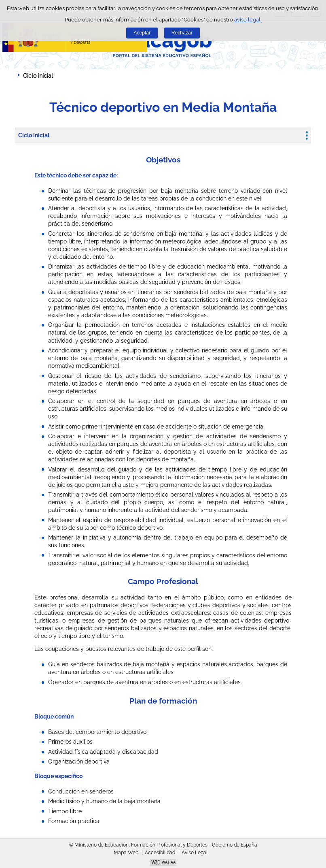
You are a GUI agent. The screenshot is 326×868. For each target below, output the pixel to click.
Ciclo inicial (34, 135)
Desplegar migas (10, 75)
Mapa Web (126, 853)
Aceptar (142, 33)
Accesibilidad (160, 853)
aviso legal (247, 20)
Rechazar (182, 33)
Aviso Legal (195, 853)
